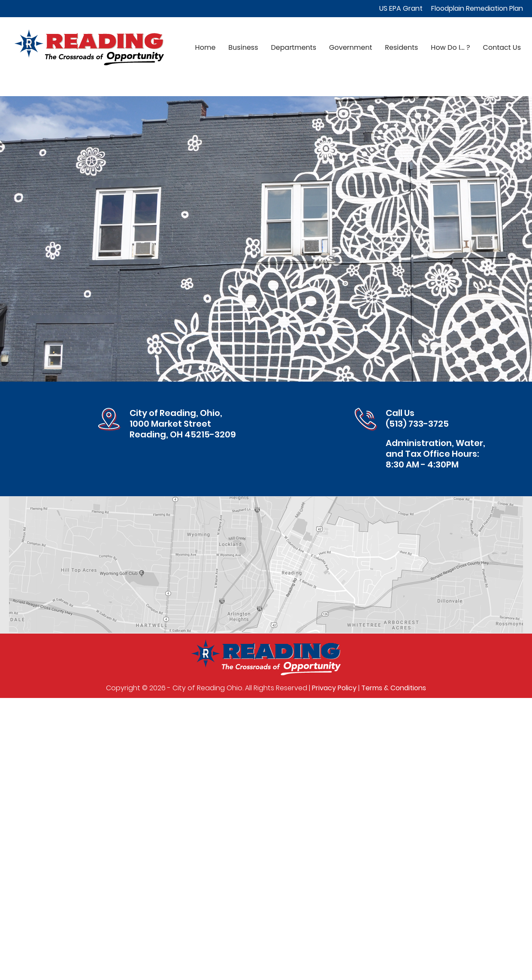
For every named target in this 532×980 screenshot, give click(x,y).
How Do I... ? (450, 47)
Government (351, 47)
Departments (294, 47)
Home (206, 47)
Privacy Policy (334, 688)
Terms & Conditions (394, 688)
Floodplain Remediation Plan (477, 8)
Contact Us (502, 47)
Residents (401, 47)
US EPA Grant (401, 8)
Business (243, 47)
